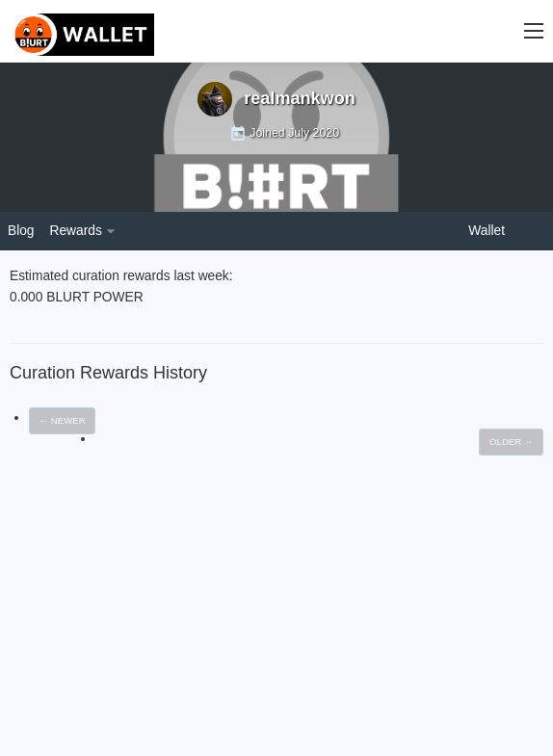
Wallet (487, 231)
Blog (21, 231)
